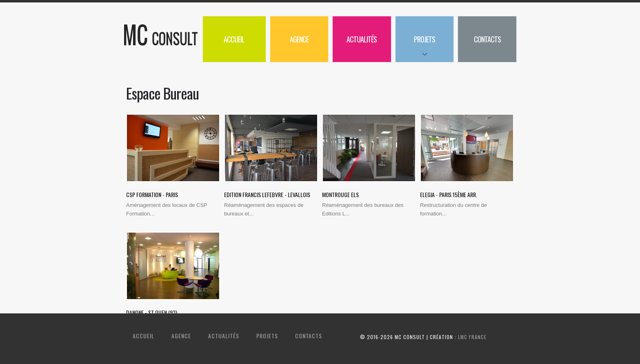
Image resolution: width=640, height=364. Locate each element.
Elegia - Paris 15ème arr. (449, 194)
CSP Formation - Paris (152, 194)
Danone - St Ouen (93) (152, 312)
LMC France (472, 337)
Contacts (487, 39)
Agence (299, 39)
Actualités (362, 39)
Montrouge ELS (340, 194)
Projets (415, 48)
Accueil (234, 39)
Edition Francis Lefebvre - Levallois (267, 194)
